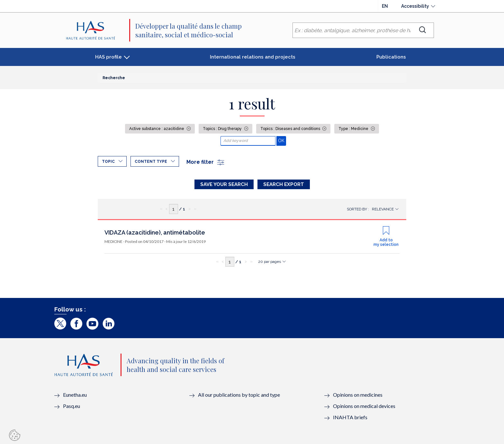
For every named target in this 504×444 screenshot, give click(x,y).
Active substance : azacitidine (157, 129)
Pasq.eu (72, 406)
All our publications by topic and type (239, 395)
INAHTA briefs (350, 417)
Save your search (224, 184)
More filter (206, 162)
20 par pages (270, 262)
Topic (108, 162)
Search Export (284, 184)
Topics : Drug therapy (223, 129)
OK (282, 140)
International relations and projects (253, 57)
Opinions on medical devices (364, 406)
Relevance (383, 209)
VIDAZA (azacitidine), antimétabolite (155, 232)
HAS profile (108, 57)
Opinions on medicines (358, 395)
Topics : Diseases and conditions (291, 129)
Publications (391, 57)
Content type (151, 162)
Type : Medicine (354, 129)
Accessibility (415, 6)
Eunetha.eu (75, 395)
